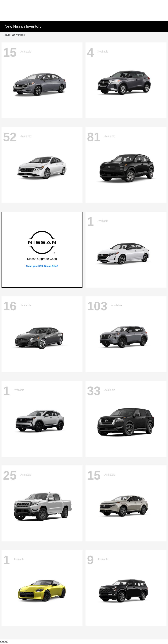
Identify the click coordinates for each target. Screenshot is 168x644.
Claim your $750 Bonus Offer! (42, 266)
